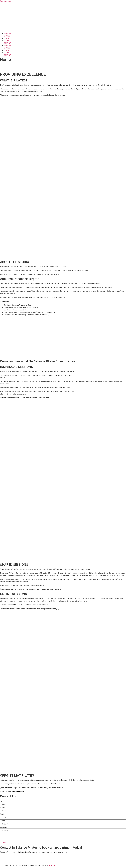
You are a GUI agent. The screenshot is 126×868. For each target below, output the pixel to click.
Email (2, 814)
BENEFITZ (52, 865)
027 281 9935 (10, 852)
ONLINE (7, 38)
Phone (2, 808)
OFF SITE (7, 41)
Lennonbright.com (18, 792)
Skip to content (5, 1)
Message (3, 827)
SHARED (7, 36)
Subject (3, 821)
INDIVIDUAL (8, 34)
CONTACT (8, 43)
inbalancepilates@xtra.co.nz (27, 852)
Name (2, 801)
